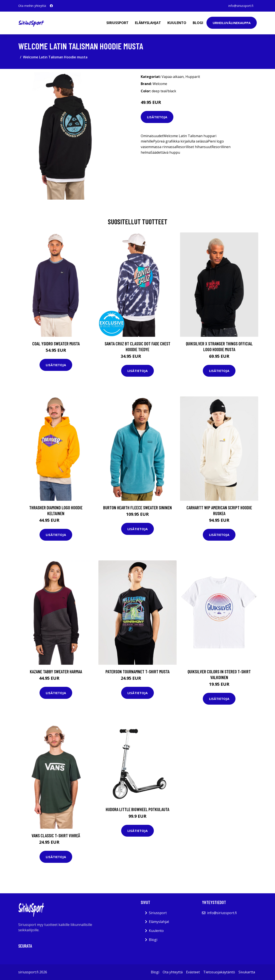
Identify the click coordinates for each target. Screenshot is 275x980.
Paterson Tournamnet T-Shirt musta (137, 671)
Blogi (198, 23)
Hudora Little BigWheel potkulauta (137, 809)
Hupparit (193, 77)
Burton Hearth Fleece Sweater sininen (137, 507)
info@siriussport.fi (241, 6)
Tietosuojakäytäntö (219, 972)
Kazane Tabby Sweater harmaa (56, 671)
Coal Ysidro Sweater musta (56, 344)
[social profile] (51, 6)
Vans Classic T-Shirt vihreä (56, 835)
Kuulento (177, 23)
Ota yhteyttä (173, 972)
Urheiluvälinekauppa (232, 23)
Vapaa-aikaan (173, 77)
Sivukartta (247, 972)
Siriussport (117, 23)
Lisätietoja (157, 117)
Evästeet (193, 972)
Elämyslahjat (148, 23)
